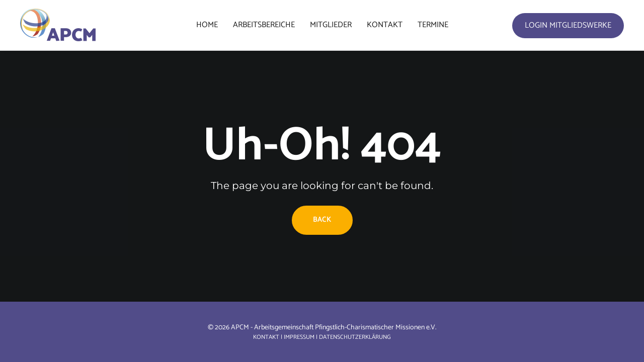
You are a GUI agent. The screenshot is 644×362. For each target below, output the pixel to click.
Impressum (299, 337)
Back (322, 220)
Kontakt (266, 337)
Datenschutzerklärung (355, 337)
